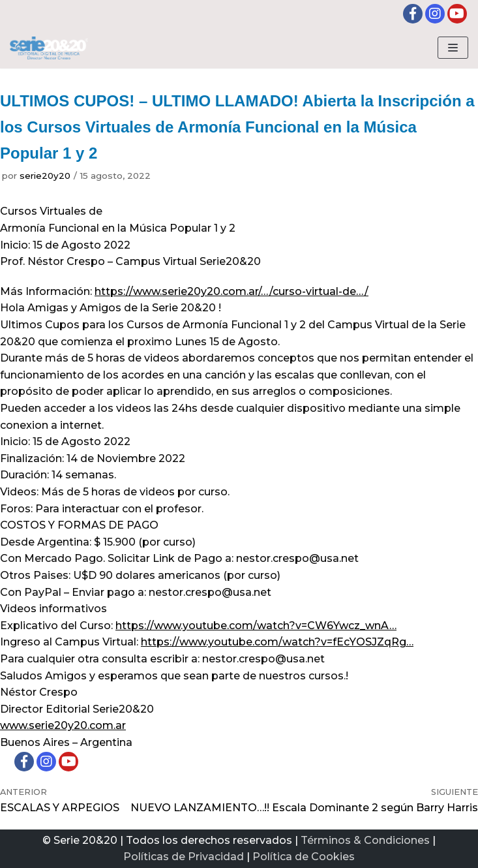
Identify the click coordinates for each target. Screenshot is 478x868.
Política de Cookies (304, 857)
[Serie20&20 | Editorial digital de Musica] (49, 48)
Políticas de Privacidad (184, 857)
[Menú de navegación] (453, 48)
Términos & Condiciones (365, 840)
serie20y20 (45, 176)
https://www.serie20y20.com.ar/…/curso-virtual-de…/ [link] (232, 291)
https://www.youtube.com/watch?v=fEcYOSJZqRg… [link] (277, 642)
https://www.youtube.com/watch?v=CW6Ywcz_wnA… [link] (256, 626)
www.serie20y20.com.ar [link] (63, 725)
